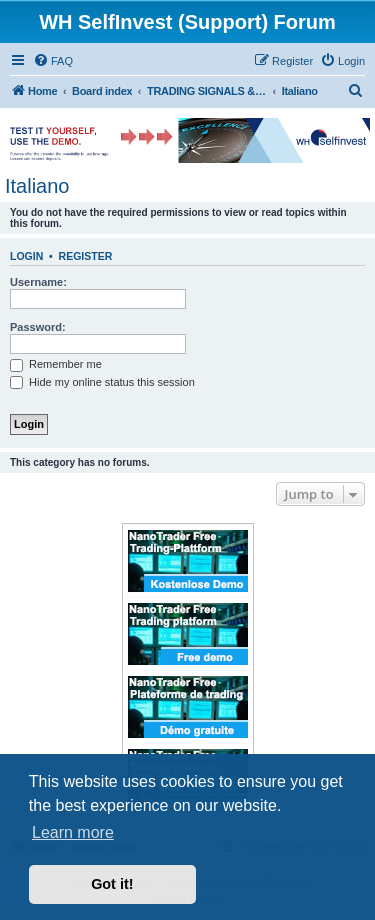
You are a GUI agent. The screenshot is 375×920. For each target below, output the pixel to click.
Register (86, 256)
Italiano (37, 186)
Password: (38, 327)
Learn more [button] (73, 832)
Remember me (56, 364)
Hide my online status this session (102, 382)
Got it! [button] (112, 884)
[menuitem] (53, 61)
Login (26, 256)
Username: (38, 282)
